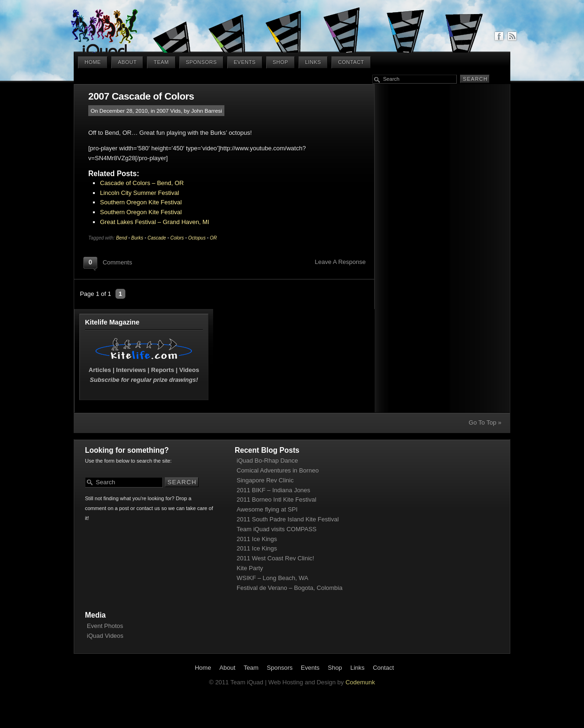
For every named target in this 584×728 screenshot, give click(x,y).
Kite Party (250, 568)
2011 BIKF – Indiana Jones (273, 490)
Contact (351, 62)
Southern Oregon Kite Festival (141, 202)
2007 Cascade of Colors (141, 96)
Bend (121, 238)
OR (213, 238)
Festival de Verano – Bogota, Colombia (289, 588)
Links (313, 62)
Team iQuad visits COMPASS (277, 529)
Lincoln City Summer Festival (139, 193)
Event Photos (105, 626)
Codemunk (360, 682)
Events (245, 62)
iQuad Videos (105, 636)
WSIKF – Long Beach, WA (273, 578)
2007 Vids (169, 111)
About (127, 62)
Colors (177, 238)
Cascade (157, 238)
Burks (138, 238)
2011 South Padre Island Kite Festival (288, 519)
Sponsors (201, 62)
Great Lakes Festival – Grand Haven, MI (155, 222)
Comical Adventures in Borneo (278, 470)
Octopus (197, 238)
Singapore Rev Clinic (265, 480)
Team (161, 62)
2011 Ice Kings (257, 539)
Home (93, 62)
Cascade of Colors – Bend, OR (142, 183)
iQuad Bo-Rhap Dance (267, 461)
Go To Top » (485, 422)
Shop (280, 62)
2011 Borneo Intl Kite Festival (277, 500)
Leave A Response (340, 262)
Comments (118, 262)
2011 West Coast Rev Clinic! (275, 558)
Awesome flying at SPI (267, 509)
